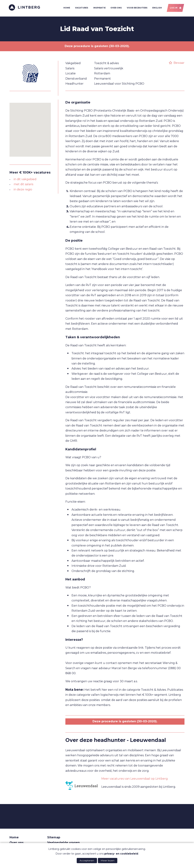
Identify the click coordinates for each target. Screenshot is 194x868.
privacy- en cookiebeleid (121, 854)
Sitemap (54, 838)
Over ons (116, 8)
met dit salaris (23, 185)
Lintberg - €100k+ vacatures (25, 8)
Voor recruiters (136, 8)
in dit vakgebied (25, 180)
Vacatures (81, 8)
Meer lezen (108, 860)
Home (66, 8)
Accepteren (87, 860)
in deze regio (23, 190)
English (157, 8)
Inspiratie (99, 8)
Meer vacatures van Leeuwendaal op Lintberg (135, 780)
